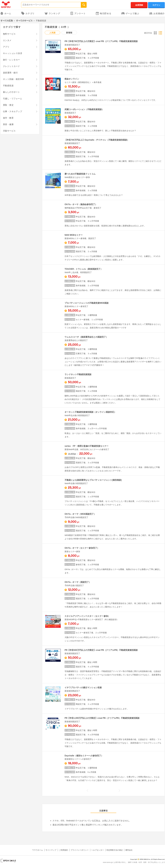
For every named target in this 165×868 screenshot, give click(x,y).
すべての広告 (7, 21)
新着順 (69, 33)
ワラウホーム (38, 850)
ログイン (156, 5)
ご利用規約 (63, 850)
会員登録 (139, 5)
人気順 (52, 33)
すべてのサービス (24, 21)
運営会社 (129, 850)
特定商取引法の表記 (115, 850)
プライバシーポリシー (80, 850)
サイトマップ (51, 850)
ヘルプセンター (98, 850)
